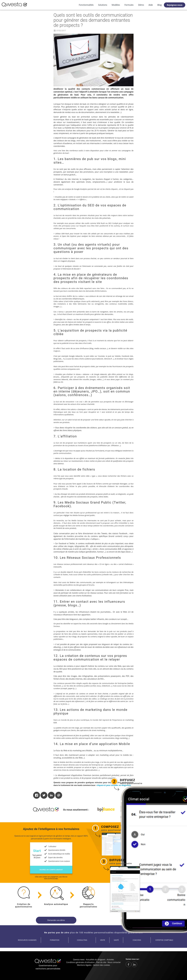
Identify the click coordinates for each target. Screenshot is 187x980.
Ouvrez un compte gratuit (51, 870)
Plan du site (101, 962)
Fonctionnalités (86, 5)
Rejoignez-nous (175, 5)
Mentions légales (84, 965)
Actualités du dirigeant (96, 960)
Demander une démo (56, 920)
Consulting (82, 940)
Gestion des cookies (101, 965)
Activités (110, 960)
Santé (116, 940)
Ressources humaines (27, 940)
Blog (160, 5)
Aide (151, 5)
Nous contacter (114, 962)
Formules (129, 5)
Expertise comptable (164, 940)
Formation (55, 940)
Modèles (116, 5)
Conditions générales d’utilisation (80, 962)
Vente (103, 940)
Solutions (103, 5)
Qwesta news (79, 960)
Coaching (137, 940)
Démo (141, 5)
